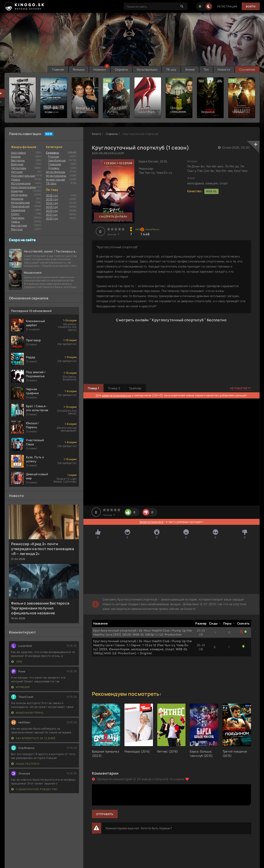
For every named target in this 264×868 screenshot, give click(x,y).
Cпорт (15, 214)
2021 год (52, 215)
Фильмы (79, 69)
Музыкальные (21, 202)
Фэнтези (17, 229)
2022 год (52, 211)
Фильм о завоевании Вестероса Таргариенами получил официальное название (40, 608)
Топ (206, 69)
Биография (19, 153)
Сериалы (121, 69)
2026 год (52, 195)
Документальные (23, 176)
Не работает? (240, 388)
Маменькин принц (27, 713)
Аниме (190, 69)
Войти (251, 6)
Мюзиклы (17, 199)
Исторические (21, 183)
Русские (54, 157)
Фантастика (19, 225)
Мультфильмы (147, 69)
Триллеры (18, 218)
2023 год (52, 207)
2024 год (52, 203)
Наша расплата (26, 764)
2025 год (52, 199)
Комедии (17, 191)
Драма (16, 179)
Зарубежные (57, 160)
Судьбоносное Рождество (34, 789)
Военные (17, 164)
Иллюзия (21, 687)
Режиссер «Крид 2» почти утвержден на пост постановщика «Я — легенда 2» (43, 549)
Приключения (20, 206)
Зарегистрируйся (151, 522)
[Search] (182, 6)
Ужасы (15, 222)
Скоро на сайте (22, 240)
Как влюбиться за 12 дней (33, 738)
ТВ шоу (171, 69)
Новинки (100, 69)
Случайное (247, 69)
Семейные (18, 210)
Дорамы (54, 168)
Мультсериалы (56, 176)
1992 (17, 662)
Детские (17, 172)
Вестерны (18, 160)
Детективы (19, 168)
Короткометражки (24, 187)
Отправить (105, 814)
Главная (58, 69)
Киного (96, 134)
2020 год (52, 218)
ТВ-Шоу (51, 183)
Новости (224, 69)
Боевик (16, 157)
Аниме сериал (56, 179)
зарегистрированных (116, 395)
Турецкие (55, 164)
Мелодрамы (19, 195)
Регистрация (227, 6)
